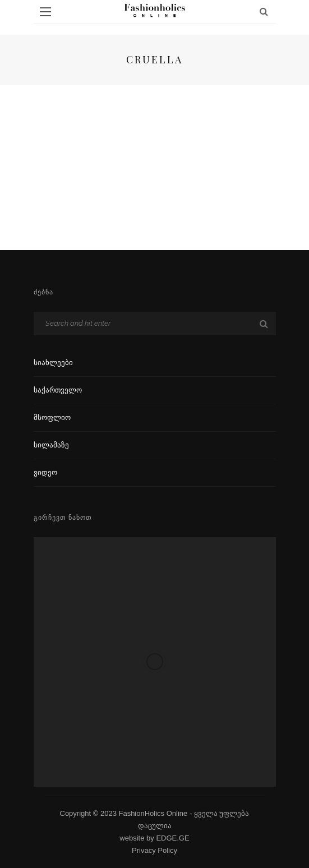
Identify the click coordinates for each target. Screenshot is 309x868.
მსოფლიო (52, 417)
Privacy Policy (154, 850)
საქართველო (58, 390)
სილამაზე (51, 445)
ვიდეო (45, 472)
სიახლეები (53, 363)
